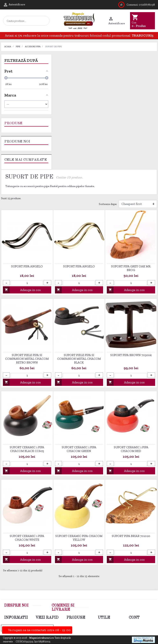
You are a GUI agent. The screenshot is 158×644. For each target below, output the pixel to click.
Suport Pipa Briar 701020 (131, 536)
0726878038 (147, 5)
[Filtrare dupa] (138, 204)
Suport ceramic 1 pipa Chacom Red (131, 449)
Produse (13, 123)
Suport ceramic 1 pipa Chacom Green (79, 449)
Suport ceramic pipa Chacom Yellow (79, 538)
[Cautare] (27, 21)
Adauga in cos (22, 290)
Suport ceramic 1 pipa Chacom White (27, 538)
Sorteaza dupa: (108, 204)
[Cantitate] (27, 283)
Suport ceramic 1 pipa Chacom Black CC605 (27, 449)
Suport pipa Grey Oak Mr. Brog (131, 268)
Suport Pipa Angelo (27, 266)
